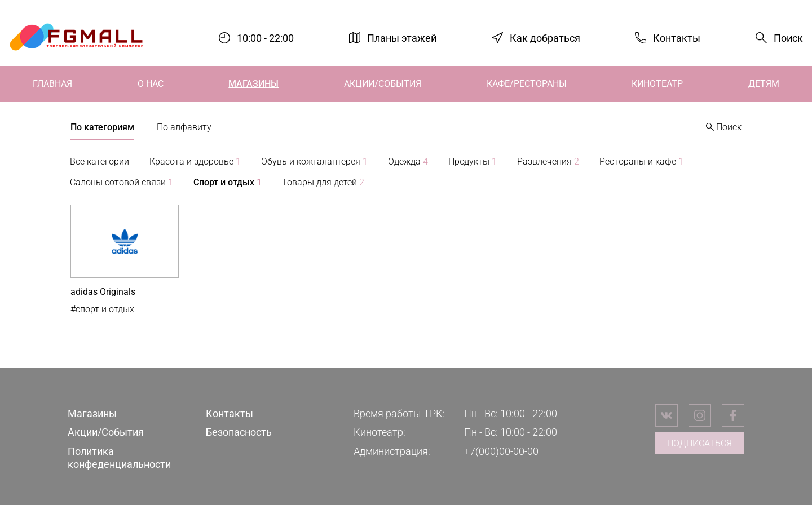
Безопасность (239, 432)
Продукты (473, 161)
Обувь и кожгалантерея (314, 161)
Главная (52, 84)
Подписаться (700, 443)
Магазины (253, 84)
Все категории (100, 161)
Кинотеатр (657, 84)
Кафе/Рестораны (527, 84)
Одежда (408, 161)
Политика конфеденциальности (119, 458)
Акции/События (383, 84)
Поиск (788, 38)
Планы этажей (402, 37)
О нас (151, 84)
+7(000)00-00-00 (501, 451)
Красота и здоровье (195, 161)
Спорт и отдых (228, 182)
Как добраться (545, 37)
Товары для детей (323, 182)
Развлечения (548, 161)
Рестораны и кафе (641, 161)
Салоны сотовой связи (122, 182)
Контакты (677, 37)
